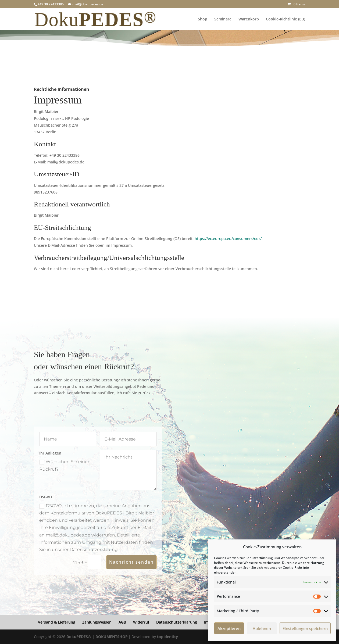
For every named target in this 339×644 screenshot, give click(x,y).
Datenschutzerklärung (177, 622)
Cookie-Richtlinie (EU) (286, 19)
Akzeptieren (229, 628)
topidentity (167, 637)
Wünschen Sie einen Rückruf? (65, 465)
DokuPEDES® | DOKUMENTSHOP (97, 637)
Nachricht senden (131, 562)
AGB (122, 622)
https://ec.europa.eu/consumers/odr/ (228, 239)
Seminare (223, 19)
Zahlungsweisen (97, 622)
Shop (203, 19)
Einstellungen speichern (305, 628)
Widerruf (141, 622)
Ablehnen (262, 628)
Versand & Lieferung (57, 622)
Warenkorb (249, 19)
